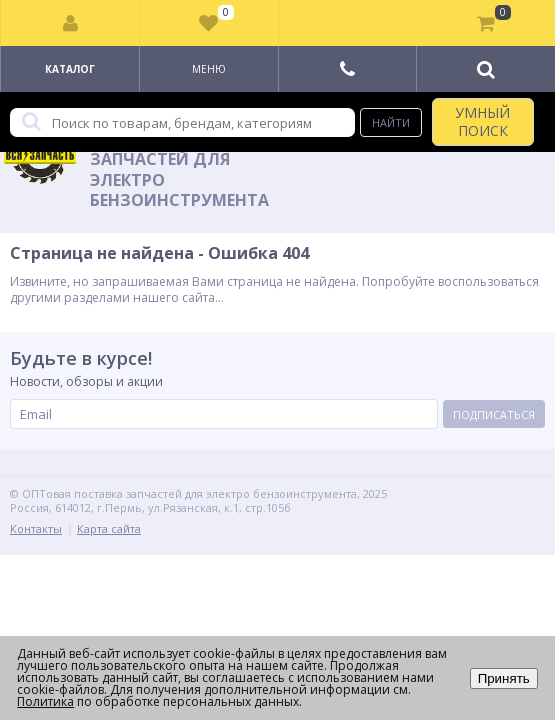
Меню (209, 69)
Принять (504, 678)
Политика (45, 701)
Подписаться (494, 414)
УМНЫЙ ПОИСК (482, 121)
